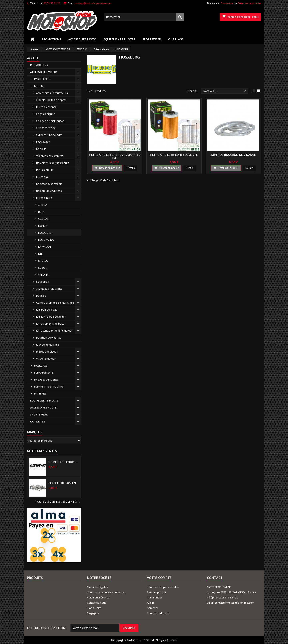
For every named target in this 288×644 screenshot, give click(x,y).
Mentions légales (97, 587)
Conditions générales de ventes (106, 592)
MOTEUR (39, 86)
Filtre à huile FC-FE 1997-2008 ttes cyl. (115, 156)
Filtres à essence (46, 107)
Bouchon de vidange (49, 338)
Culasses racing (46, 128)
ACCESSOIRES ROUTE (43, 407)
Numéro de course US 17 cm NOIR (64, 462)
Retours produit (156, 592)
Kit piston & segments (49, 184)
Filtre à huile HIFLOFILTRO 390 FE (174, 155)
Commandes (155, 597)
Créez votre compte (249, 3)
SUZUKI (43, 268)
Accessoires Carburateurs (52, 93)
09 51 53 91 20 (52, 3)
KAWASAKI (44, 247)
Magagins (93, 613)
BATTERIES (40, 394)
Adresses (153, 608)
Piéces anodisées (47, 352)
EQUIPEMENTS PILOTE (44, 401)
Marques (35, 432)
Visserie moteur (46, 359)
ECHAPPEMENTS (44, 373)
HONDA (43, 226)
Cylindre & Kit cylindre (49, 135)
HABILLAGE (41, 366)
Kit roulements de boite (50, 324)
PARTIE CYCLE (42, 79)
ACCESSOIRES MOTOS (44, 72)
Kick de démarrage (48, 345)
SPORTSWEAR (152, 39)
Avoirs (151, 603)
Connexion (227, 3)
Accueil (33, 58)
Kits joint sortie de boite (50, 317)
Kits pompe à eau (47, 310)
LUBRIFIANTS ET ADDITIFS (49, 387)
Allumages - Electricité (49, 289)
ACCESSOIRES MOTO (82, 39)
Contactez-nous (97, 603)
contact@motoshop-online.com (93, 3)
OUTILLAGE (176, 39)
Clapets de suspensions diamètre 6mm (64, 483)
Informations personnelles (163, 587)
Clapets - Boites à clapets (51, 100)
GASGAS (43, 219)
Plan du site (94, 608)
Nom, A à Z (225, 91)
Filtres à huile (44, 198)
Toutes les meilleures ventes (58, 502)
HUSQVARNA (46, 240)
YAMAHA (43, 275)
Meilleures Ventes (42, 451)
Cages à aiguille (46, 114)
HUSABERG (45, 233)
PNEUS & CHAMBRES (46, 380)
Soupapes (42, 282)
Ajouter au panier (166, 168)
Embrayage (43, 142)
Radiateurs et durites (49, 191)
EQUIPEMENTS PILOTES (119, 39)
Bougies (41, 296)
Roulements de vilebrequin (53, 163)
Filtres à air (43, 177)
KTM (41, 254)
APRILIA (43, 205)
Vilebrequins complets (50, 156)
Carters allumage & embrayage (55, 303)
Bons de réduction (158, 613)
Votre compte (159, 578)
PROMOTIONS (51, 39)
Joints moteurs (45, 170)
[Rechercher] (144, 17)
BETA (41, 212)
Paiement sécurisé (98, 597)
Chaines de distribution (50, 121)
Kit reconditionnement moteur (54, 331)
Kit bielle (41, 149)
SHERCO (43, 261)
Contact (215, 578)
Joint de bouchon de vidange (233, 155)
